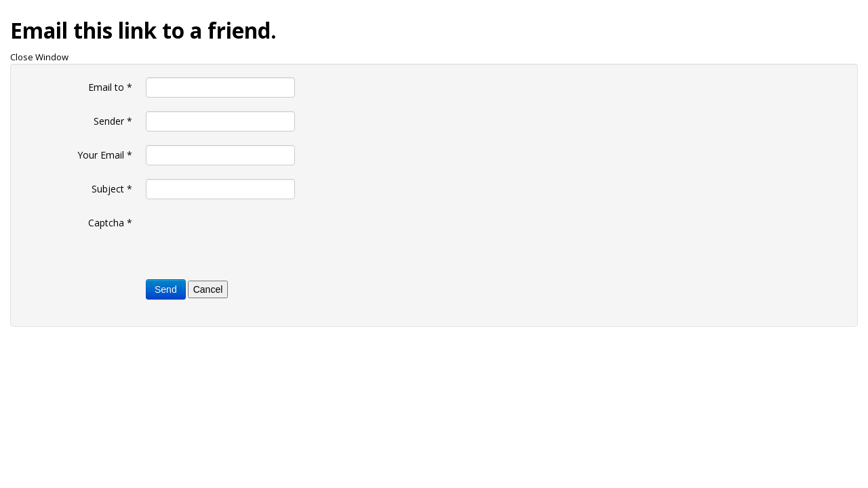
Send (166, 289)
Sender (113, 121)
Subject (112, 189)
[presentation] (249, 239)
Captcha (110, 223)
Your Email (105, 155)
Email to (110, 87)
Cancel (208, 289)
